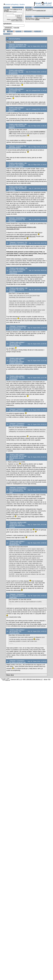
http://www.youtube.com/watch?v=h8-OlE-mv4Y (21, 236)
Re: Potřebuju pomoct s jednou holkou (17, 165)
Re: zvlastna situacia (15, 345)
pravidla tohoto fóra (41, 11)
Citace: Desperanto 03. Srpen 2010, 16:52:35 (20, 600)
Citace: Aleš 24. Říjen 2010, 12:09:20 (18, 130)
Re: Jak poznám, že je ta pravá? (18, 243)
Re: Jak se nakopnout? (16, 73)
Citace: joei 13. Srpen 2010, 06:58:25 (18, 427)
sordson (37, 19)
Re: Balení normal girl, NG (17, 662)
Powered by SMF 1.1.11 (16, 679)
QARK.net (8, 680)
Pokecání (12, 45)
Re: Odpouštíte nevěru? (18, 147)
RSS (49, 679)
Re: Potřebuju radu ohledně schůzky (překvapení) (17, 271)
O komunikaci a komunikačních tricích (17, 219)
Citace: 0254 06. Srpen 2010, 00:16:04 (18, 547)
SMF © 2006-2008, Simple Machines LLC (33, 679)
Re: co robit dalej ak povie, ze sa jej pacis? (18, 458)
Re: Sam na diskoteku (17, 378)
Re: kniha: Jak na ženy (18, 328)
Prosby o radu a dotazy (16, 70)
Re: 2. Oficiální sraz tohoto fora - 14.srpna (17, 525)
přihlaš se (16, 9)
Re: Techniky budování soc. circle (18, 491)
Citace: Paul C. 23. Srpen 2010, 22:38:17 (19, 293)
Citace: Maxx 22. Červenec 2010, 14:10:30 (19, 635)
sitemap (45, 679)
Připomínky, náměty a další (18, 522)
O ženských (20, 45)
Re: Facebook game (15, 544)
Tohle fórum (14, 524)
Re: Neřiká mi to (15, 91)
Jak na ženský (13, 72)
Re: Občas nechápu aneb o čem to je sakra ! (18, 46)
